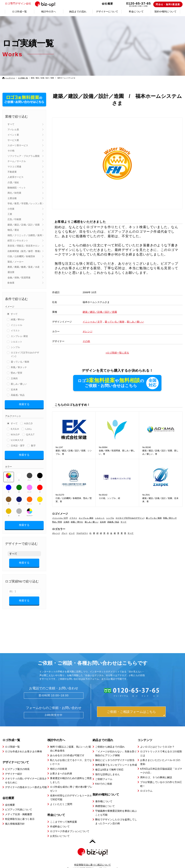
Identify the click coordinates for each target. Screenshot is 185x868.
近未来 (14, 389)
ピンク (30, 486)
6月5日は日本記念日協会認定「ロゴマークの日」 (161, 765)
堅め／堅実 (17, 373)
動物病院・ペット (17, 188)
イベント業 (13, 135)
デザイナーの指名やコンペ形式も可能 (26, 781)
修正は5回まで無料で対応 (109, 764)
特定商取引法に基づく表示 (20, 813)
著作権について (104, 796)
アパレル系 (13, 130)
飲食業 (11, 283)
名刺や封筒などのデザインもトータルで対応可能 (71, 792)
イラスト (15, 331)
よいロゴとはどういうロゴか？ (157, 741)
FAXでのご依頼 (104, 778)
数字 (33, 444)
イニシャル (17, 325)
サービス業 (13, 140)
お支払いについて (60, 830)
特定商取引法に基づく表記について (93, 859)
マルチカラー (29, 510)
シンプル (15, 347)
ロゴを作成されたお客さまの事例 (23, 746)
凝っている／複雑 (20, 362)
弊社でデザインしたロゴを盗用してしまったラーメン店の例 (116, 816)
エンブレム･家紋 (19, 336)
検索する (24, 404)
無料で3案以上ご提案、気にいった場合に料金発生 (70, 743)
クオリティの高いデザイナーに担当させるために (26, 775)
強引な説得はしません (107, 769)
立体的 (14, 378)
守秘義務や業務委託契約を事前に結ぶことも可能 (116, 807)
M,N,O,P (15, 433)
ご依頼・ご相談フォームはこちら (131, 706)
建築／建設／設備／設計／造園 (24, 225)
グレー (30, 474)
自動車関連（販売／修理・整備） (25, 251)
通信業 (11, 272)
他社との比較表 (59, 763)
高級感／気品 (18, 395)
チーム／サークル (17, 161)
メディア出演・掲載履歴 (19, 809)
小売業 (11, 209)
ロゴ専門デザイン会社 (31, 4)
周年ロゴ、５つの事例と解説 (156, 772)
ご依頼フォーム (104, 773)
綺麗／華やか (18, 319)
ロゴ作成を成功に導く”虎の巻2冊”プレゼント (71, 783)
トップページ (10, 78)
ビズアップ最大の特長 (17, 763)
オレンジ (30, 498)
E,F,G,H (15, 428)
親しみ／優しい (19, 384)
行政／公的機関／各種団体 (21, 256)
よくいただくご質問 (61, 798)
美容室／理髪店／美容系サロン (24, 246)
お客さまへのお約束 (61, 768)
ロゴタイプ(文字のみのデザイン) (25, 354)
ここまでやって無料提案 (64, 816)
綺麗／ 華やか (77, 522)
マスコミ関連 (14, 167)
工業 (10, 214)
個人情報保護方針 (15, 818)
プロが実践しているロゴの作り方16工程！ (161, 778)
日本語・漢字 (18, 444)
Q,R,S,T (30, 433)
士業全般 (12, 198)
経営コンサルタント (18, 240)
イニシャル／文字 (92, 322)
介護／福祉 (13, 182)
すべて (11, 124)
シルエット (17, 342)
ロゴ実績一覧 (23, 78)
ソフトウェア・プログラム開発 (24, 156)
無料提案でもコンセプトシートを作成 (116, 759)
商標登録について (105, 800)
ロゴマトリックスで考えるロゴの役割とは (161, 748)
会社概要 (107, 4)
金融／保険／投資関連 (19, 278)
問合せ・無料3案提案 (168, 4)
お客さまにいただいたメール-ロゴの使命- (160, 756)
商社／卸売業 (14, 193)
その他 (11, 151)
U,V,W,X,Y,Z (17, 439)
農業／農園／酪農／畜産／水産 (24, 267)
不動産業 (12, 172)
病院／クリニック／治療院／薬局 (25, 235)
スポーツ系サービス (18, 145)
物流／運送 (13, 230)
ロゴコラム (146, 785)
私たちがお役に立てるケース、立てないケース (71, 756)
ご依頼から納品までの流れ (110, 741)
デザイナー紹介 (14, 768)
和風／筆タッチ (19, 367)
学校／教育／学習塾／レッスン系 (25, 203)
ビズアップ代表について (19, 804)
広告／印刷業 (14, 219)
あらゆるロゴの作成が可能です (67, 750)
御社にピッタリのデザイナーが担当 (115, 754)
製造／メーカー (16, 262)
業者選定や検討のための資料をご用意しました (71, 774)
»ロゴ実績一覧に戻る (117, 353)
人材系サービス (16, 177)
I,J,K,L (29, 428)
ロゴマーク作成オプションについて (70, 825)
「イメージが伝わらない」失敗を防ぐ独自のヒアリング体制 (116, 748)
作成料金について (60, 821)
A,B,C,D (28, 422)
